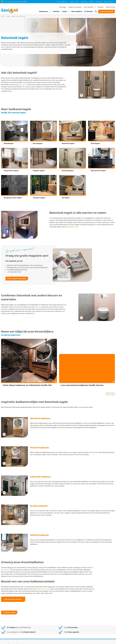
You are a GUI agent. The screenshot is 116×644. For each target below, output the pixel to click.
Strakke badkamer (39, 506)
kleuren (38, 307)
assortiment (23, 85)
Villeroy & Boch (107, 2)
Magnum (92, 2)
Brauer (99, 2)
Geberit (80, 2)
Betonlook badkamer (40, 418)
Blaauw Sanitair (71, 2)
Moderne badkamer (40, 448)
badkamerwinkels (43, 589)
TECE (85, 2)
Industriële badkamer (41, 477)
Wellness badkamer (40, 535)
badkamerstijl (73, 227)
